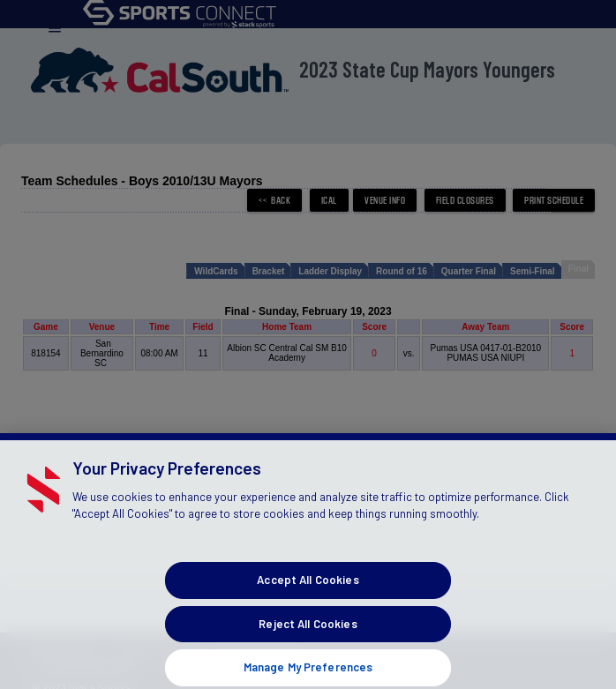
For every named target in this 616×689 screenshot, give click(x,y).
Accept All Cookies (308, 590)
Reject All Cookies (308, 634)
